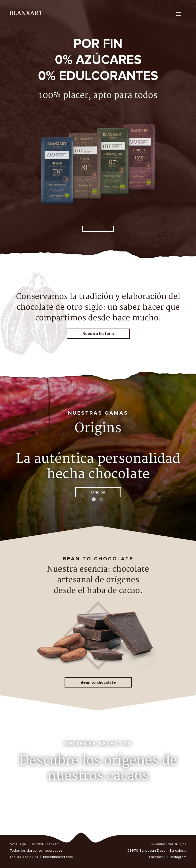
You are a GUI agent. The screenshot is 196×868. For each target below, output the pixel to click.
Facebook (157, 857)
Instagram (178, 857)
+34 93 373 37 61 (24, 857)
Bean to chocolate (98, 682)
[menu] (179, 14)
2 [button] (102, 500)
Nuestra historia (98, 334)
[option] (98, 134)
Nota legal (18, 844)
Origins (98, 492)
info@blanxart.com (58, 857)
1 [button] (94, 500)
